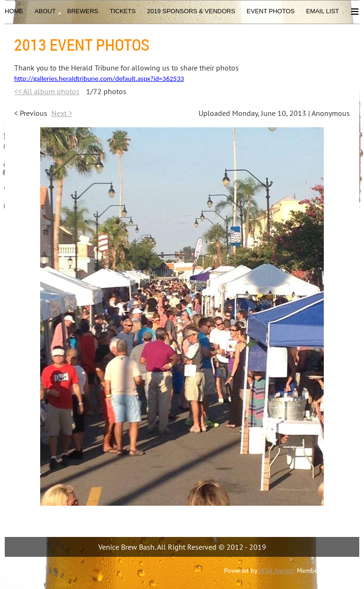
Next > (62, 113)
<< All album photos (47, 91)
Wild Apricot (277, 571)
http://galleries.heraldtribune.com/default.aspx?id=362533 (99, 79)
